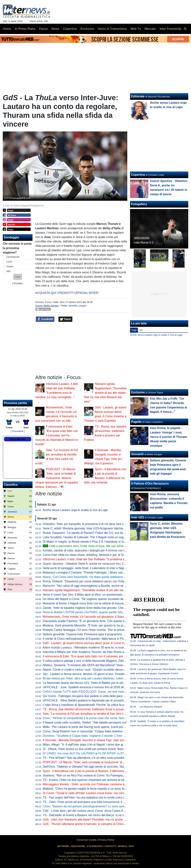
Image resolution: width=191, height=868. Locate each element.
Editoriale (138, 96)
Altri (8, 271)
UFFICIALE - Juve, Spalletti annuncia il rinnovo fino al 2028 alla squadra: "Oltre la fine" (99, 687)
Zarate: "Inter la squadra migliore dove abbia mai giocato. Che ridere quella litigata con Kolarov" (105, 608)
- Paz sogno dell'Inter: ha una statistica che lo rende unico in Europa (89, 798)
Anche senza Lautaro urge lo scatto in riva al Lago (75, 510)
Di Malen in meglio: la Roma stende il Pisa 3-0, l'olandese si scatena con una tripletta (98, 542)
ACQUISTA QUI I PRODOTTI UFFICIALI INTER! (67, 293)
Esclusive (138, 392)
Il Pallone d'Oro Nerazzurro (150, 484)
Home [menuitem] (7, 29)
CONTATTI (110, 846)
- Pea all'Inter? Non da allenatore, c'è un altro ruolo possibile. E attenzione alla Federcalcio (104, 758)
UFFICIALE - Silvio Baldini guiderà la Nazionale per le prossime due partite (92, 700)
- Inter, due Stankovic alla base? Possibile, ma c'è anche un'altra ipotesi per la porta (101, 820)
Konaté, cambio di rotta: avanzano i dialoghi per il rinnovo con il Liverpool (90, 550)
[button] (18, 277)
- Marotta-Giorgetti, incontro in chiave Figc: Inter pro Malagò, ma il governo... (100, 740)
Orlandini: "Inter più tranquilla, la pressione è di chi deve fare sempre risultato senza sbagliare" (104, 524)
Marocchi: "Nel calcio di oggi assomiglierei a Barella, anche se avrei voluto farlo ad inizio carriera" (106, 586)
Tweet (65, 319)
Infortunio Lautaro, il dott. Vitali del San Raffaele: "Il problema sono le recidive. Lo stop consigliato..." (108, 559)
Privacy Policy (106, 840)
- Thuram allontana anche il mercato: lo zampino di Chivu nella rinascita (93, 824)
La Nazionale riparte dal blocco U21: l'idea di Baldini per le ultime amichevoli (92, 683)
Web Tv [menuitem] (136, 29)
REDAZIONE (78, 846)
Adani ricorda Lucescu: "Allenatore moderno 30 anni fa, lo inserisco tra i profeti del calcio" (101, 648)
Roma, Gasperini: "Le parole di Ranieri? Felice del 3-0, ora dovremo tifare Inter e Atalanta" (101, 533)
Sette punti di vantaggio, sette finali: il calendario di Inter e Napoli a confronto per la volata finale (105, 568)
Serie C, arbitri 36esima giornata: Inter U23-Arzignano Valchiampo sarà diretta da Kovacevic (103, 528)
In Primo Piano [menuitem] (25, 29)
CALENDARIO (95, 846)
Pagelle (136, 422)
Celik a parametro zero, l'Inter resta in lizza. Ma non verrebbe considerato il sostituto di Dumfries (108, 546)
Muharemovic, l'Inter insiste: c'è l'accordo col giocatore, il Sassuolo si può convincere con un (106, 617)
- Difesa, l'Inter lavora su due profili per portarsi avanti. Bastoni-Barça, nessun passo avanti (104, 749)
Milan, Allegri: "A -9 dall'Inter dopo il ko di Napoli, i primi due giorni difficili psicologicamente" (102, 745)
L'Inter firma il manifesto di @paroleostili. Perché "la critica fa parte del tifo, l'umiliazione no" (102, 705)
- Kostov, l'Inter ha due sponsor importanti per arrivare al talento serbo (90, 780)
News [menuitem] (55, 29)
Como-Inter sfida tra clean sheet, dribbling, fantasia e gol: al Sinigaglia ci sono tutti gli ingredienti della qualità (113, 555)
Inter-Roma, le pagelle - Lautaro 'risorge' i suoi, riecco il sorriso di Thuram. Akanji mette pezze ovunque (169, 437)
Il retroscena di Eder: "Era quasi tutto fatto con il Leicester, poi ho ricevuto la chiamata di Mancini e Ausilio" (57, 435)
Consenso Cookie (87, 840)
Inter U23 (137, 517)
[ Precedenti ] (18, 431)
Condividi (45, 319)
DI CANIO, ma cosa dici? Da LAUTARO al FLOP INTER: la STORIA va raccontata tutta (99, 753)
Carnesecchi (13, 257)
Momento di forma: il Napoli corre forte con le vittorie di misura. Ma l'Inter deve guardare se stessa (107, 603)
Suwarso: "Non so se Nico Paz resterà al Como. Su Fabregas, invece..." (90, 775)
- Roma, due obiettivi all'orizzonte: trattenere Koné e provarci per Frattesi (92, 709)
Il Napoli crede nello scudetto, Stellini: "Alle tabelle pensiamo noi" (85, 723)
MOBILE (122, 846)
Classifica (11, 485)
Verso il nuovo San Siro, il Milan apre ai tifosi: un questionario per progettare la (108, 595)
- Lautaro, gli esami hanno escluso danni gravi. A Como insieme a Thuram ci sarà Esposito (105, 643)
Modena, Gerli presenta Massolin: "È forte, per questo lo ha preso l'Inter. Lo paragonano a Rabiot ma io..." (112, 625)
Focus (48, 302)
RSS (131, 846)
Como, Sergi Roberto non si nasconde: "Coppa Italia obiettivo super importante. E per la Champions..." (110, 731)
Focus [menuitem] (43, 29)
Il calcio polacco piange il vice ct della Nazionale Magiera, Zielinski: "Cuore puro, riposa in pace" (105, 661)
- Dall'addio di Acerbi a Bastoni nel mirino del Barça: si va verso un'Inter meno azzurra (101, 815)
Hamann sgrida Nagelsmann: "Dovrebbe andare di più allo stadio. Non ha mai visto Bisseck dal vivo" (105, 393)
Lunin (9, 262)
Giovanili (137, 454)
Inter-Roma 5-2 (144, 243)
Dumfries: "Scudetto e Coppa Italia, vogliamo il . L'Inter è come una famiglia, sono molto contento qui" (113, 736)
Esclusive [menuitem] (87, 29)
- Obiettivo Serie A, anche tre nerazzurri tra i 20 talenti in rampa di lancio (100, 564)
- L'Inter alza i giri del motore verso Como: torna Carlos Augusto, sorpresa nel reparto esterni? (107, 811)
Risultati (18, 283)
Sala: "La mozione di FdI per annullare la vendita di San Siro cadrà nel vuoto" (93, 714)
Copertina (138, 175)
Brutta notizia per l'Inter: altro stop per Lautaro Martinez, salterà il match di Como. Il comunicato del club (110, 678)
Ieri (141, 330)
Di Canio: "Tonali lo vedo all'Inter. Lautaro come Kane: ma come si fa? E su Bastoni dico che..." (104, 793)
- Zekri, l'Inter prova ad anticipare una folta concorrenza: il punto (87, 802)
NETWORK (63, 846)
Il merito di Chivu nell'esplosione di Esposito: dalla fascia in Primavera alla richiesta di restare (103, 639)
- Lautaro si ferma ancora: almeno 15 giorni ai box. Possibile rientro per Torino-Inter (100, 674)
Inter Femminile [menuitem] (170, 29)
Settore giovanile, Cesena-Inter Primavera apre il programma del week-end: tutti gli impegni (102, 634)
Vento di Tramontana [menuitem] (112, 29)
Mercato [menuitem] (150, 29)
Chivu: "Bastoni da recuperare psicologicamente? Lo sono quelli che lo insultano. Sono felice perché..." (110, 806)
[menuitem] (185, 29)
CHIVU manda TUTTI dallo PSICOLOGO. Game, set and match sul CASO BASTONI (98, 692)
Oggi (134, 330)
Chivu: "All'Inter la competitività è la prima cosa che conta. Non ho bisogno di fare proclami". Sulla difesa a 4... (114, 718)
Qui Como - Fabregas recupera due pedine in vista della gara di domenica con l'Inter (98, 696)
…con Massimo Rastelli (150, 707)
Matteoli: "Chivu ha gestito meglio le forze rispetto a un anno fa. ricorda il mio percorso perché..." (110, 789)
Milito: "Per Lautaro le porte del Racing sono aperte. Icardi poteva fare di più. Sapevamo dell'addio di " (112, 727)
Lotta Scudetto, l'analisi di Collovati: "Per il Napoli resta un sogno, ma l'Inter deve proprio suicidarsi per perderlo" (116, 537)
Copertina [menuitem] (70, 29)
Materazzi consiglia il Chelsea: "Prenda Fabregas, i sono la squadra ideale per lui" (100, 573)
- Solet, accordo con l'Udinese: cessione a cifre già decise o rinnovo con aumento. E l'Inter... (116, 784)
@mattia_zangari (78, 306)
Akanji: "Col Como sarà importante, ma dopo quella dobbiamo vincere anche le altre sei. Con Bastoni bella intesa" (117, 577)
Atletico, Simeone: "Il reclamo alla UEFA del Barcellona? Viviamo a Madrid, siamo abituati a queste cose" (111, 665)
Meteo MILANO (18, 439)
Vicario (10, 266)
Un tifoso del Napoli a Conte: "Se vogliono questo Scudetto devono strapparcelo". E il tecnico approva (109, 599)
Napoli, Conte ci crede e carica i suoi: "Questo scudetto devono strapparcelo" (93, 670)
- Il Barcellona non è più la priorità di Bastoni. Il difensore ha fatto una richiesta (98, 771)
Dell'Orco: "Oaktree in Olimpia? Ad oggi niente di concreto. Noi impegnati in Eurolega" (99, 767)
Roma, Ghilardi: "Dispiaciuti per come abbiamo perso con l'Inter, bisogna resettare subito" (101, 581)
